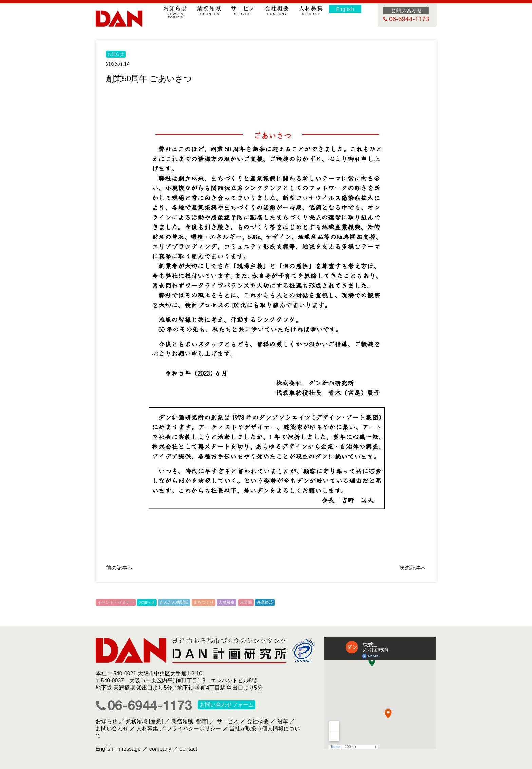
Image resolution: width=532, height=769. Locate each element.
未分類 (246, 602)
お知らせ (176, 12)
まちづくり (204, 602)
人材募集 (311, 11)
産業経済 (265, 602)
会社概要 (277, 11)
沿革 (283, 721)
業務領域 (210, 11)
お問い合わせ (112, 728)
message (130, 749)
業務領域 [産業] (144, 721)
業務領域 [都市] (190, 721)
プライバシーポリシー (194, 728)
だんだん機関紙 (174, 602)
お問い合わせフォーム (227, 705)
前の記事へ (119, 568)
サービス (243, 11)
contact (189, 749)
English (345, 9)
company (160, 749)
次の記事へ (413, 568)
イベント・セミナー (116, 602)
